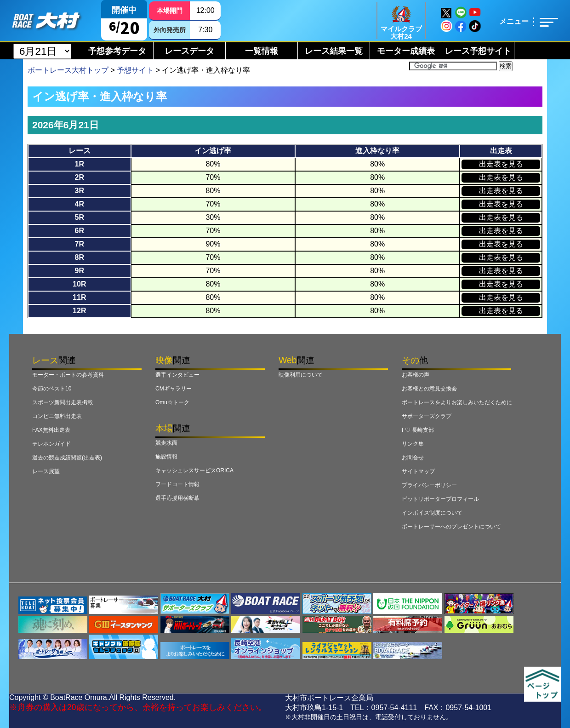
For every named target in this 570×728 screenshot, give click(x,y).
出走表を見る (501, 164)
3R (80, 191)
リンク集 (413, 444)
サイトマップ (418, 471)
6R (80, 231)
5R (80, 217)
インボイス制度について (432, 513)
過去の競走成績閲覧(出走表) (67, 458)
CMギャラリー (174, 389)
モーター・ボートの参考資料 (68, 375)
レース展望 (46, 471)
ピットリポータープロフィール (440, 499)
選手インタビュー (177, 375)
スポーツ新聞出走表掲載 (63, 402)
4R (80, 204)
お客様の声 (416, 375)
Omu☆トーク (172, 402)
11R (79, 297)
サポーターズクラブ (427, 416)
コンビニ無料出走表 (57, 416)
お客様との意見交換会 (429, 389)
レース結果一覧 (334, 51)
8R (80, 257)
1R (80, 164)
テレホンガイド (51, 444)
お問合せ (413, 458)
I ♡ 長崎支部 (418, 430)
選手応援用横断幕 (177, 498)
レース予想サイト (478, 51)
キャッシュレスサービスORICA (194, 470)
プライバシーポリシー (429, 485)
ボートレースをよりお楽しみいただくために (457, 402)
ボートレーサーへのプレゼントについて (451, 527)
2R (80, 177)
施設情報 (166, 457)
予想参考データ (117, 51)
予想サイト (135, 70)
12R (79, 311)
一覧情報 (262, 51)
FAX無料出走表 (51, 430)
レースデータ (189, 51)
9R (80, 271)
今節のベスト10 (52, 389)
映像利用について (301, 375)
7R (80, 244)
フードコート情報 (177, 484)
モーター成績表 (406, 51)
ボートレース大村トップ (68, 70)
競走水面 (166, 443)
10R (79, 284)
